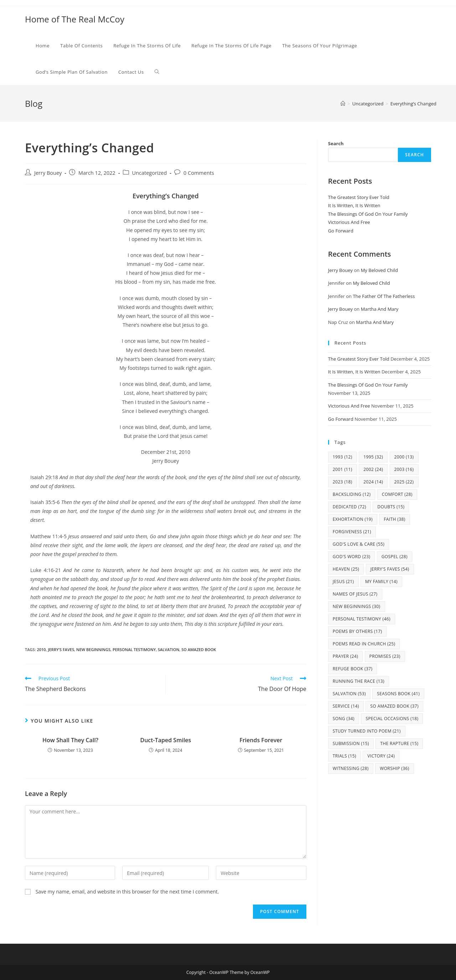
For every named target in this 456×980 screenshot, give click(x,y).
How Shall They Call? (70, 740)
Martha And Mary (380, 309)
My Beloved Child (379, 270)
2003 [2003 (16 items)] (404, 469)
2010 (41, 649)
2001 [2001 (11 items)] (343, 469)
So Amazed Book (199, 649)
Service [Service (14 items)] (346, 706)
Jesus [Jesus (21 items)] (343, 581)
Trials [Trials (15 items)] (344, 756)
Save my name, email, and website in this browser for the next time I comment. (127, 892)
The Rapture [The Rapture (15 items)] (399, 743)
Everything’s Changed (413, 104)
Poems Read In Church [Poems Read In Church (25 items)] (364, 644)
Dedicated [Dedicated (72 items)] (349, 507)
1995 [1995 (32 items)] (373, 457)
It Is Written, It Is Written (354, 205)
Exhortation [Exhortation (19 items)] (353, 519)
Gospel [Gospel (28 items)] (395, 557)
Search (336, 143)
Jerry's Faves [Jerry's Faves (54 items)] (390, 569)
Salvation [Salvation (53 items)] (349, 694)
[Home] (343, 104)
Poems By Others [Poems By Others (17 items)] (357, 631)
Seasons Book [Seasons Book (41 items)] (398, 694)
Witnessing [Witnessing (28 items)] (351, 768)
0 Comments (199, 173)
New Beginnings (93, 649)
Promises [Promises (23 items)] (385, 656)
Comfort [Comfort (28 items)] (397, 494)
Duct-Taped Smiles (165, 740)
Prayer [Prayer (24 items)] (345, 656)
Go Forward (341, 231)
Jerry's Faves (61, 649)
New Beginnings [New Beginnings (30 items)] (357, 606)
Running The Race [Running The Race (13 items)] (359, 681)
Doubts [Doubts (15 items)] (391, 507)
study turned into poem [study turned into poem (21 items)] (367, 731)
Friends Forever (261, 740)
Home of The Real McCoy (75, 19)
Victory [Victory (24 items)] (381, 756)
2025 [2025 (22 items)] (404, 482)
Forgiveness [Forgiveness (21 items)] (352, 532)
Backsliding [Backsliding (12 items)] (352, 494)
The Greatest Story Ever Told (359, 197)
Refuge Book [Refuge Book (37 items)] (353, 669)
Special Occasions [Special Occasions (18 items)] (392, 719)
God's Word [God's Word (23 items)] (352, 557)
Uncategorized (150, 173)
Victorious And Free (349, 222)
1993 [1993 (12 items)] (343, 457)
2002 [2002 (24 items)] (373, 469)
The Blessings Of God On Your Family (368, 214)
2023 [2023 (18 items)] (343, 482)
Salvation (169, 649)
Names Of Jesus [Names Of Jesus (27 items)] (355, 594)
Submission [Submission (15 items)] (351, 743)
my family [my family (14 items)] (381, 581)
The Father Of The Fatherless (384, 296)
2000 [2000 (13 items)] (404, 457)
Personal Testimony (134, 649)
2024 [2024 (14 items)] (373, 482)
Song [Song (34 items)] (344, 719)
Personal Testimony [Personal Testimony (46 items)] (362, 619)
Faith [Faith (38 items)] (395, 519)
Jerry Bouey (48, 173)
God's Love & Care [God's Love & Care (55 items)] (359, 544)
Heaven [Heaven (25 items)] (346, 569)
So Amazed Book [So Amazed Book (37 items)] (394, 706)
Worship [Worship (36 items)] (395, 768)
